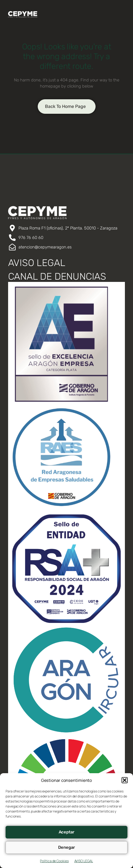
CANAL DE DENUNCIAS (57, 276)
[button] (125, 780)
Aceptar (67, 832)
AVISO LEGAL (84, 861)
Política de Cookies (54, 861)
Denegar (67, 847)
